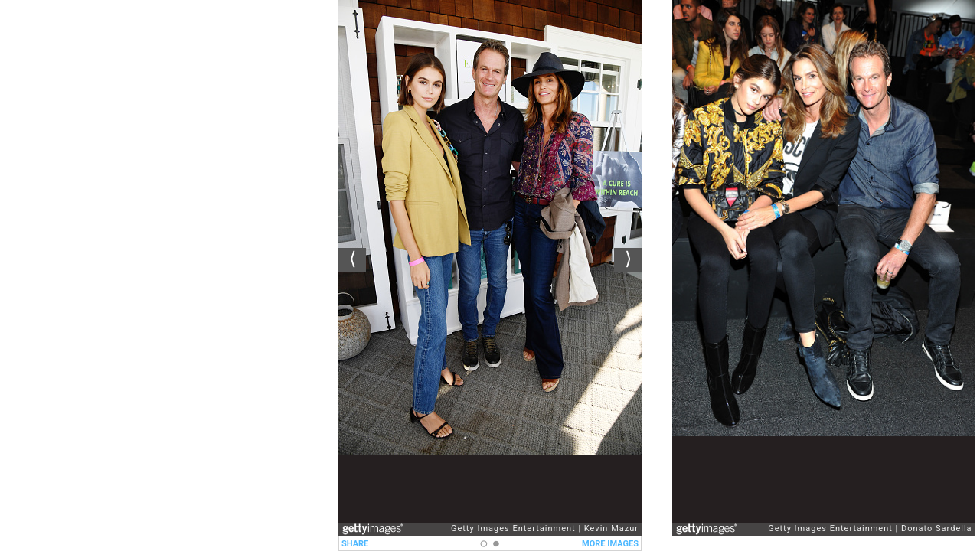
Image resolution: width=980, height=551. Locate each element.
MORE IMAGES (610, 544)
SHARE (355, 544)
